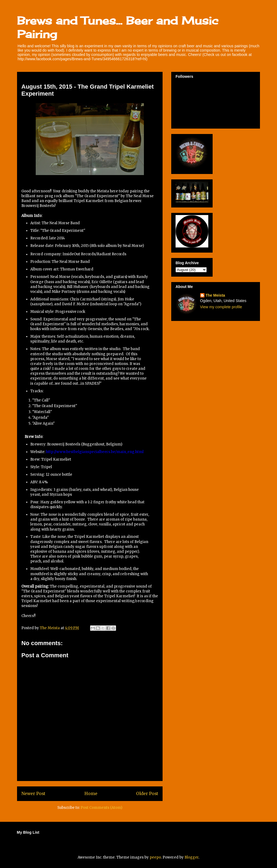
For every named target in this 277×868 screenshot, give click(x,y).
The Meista (215, 295)
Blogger (192, 857)
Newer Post (33, 794)
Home (91, 794)
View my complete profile (221, 307)
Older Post (147, 794)
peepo (155, 857)
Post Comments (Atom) (101, 808)
